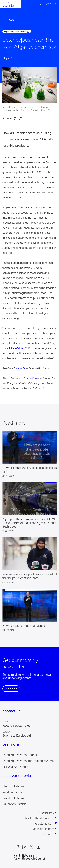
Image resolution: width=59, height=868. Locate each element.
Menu (49, 4)
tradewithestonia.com (40, 818)
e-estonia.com (45, 824)
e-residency (46, 813)
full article (19, 368)
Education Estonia (14, 804)
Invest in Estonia (13, 798)
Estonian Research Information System (28, 761)
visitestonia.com (43, 829)
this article (31, 378)
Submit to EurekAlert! (17, 736)
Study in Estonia (13, 786)
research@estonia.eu (16, 726)
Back (8, 20)
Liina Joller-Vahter (13, 348)
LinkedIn (24, 847)
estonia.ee (47, 834)
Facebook (18, 847)
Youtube (39, 847)
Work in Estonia (13, 792)
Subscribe (11, 688)
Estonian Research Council (20, 755)
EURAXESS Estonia (15, 767)
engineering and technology (17, 31)
